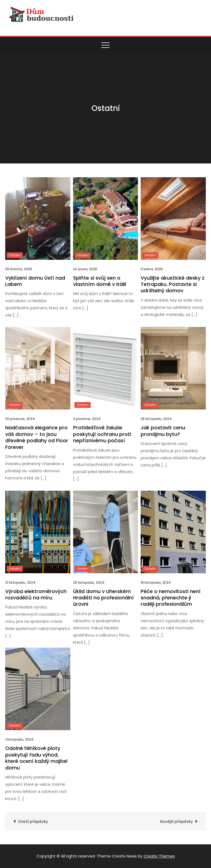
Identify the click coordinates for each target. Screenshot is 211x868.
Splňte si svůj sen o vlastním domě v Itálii (100, 281)
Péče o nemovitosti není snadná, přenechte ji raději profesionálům (171, 598)
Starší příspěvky (33, 821)
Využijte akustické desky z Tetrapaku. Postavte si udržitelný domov (173, 284)
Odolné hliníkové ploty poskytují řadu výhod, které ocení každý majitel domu (36, 758)
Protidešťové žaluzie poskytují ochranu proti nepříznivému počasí (102, 434)
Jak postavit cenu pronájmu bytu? (163, 431)
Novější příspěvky (177, 821)
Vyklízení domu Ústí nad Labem (35, 281)
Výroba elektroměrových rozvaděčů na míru (36, 594)
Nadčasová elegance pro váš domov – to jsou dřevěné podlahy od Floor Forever (37, 437)
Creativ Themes (159, 856)
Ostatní (15, 255)
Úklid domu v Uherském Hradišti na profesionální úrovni (103, 598)
